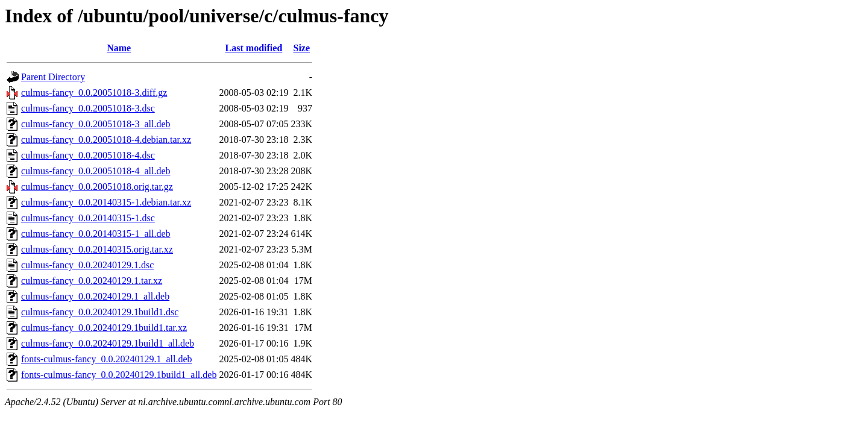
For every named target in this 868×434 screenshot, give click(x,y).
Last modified (254, 48)
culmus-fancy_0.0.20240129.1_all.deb (95, 296)
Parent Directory (53, 77)
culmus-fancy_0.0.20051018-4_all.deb (96, 171)
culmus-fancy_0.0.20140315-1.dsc (88, 218)
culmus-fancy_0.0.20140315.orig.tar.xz (97, 249)
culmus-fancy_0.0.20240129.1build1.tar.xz (104, 328)
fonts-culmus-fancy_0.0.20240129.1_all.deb (107, 359)
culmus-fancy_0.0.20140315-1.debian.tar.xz (106, 202)
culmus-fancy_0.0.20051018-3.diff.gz (94, 93)
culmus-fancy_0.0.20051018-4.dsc (88, 155)
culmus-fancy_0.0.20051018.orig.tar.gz (97, 187)
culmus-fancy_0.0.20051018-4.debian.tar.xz (106, 140)
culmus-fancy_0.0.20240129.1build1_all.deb (108, 343)
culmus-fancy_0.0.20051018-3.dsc (88, 108)
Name (119, 48)
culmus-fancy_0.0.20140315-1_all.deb (96, 234)
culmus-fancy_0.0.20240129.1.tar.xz (92, 281)
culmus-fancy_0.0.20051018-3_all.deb (96, 124)
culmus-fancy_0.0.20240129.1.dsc (87, 265)
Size (302, 48)
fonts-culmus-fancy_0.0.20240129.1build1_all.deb (119, 375)
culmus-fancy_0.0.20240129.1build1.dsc (100, 312)
